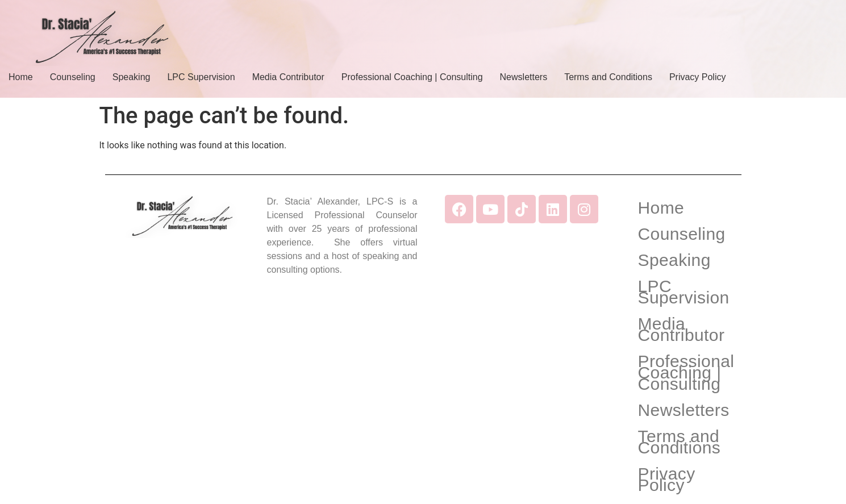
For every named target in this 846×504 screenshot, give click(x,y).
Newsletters (524, 77)
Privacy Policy (698, 77)
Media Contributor (288, 77)
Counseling (73, 77)
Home (21, 77)
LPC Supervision (201, 77)
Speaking (132, 77)
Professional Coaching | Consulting (412, 77)
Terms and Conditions (608, 77)
